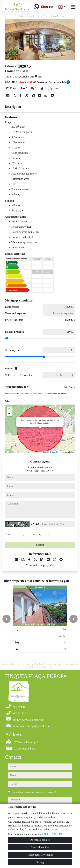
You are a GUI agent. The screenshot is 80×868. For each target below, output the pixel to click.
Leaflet (46, 452)
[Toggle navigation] (73, 7)
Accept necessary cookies (40, 855)
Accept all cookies (40, 840)
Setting (40, 862)
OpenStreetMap (58, 452)
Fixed (11, 375)
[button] (7, 619)
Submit (40, 545)
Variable (28, 375)
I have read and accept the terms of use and (29, 535)
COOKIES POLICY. (53, 834)
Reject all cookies (40, 847)
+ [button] (9, 409)
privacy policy (45, 535)
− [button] (9, 414)
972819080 (33, 471)
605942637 (47, 471)
